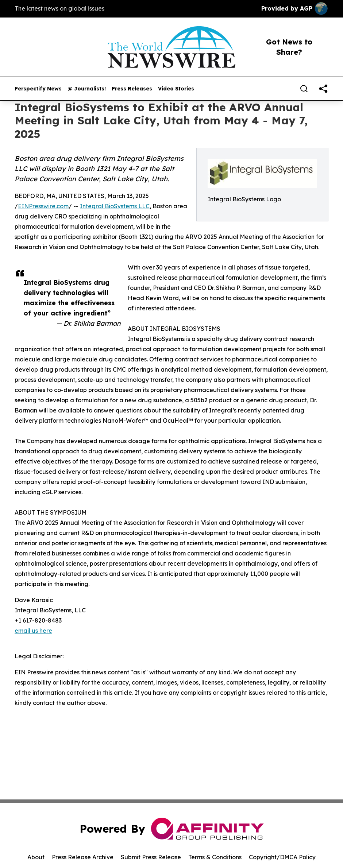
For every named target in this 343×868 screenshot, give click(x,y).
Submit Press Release (151, 857)
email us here (33, 631)
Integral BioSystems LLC (115, 206)
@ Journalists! (87, 89)
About (36, 857)
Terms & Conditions (215, 857)
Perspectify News (38, 89)
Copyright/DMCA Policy (282, 857)
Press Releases (132, 89)
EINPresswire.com (43, 206)
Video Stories (176, 89)
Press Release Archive (83, 857)
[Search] (304, 89)
